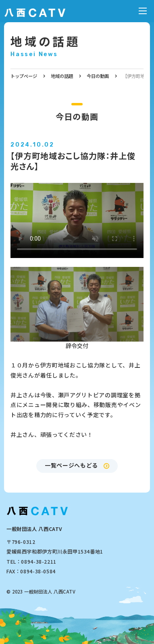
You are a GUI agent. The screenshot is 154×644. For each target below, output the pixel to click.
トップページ (24, 76)
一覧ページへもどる (71, 465)
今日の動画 (98, 76)
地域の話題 (46, 41)
